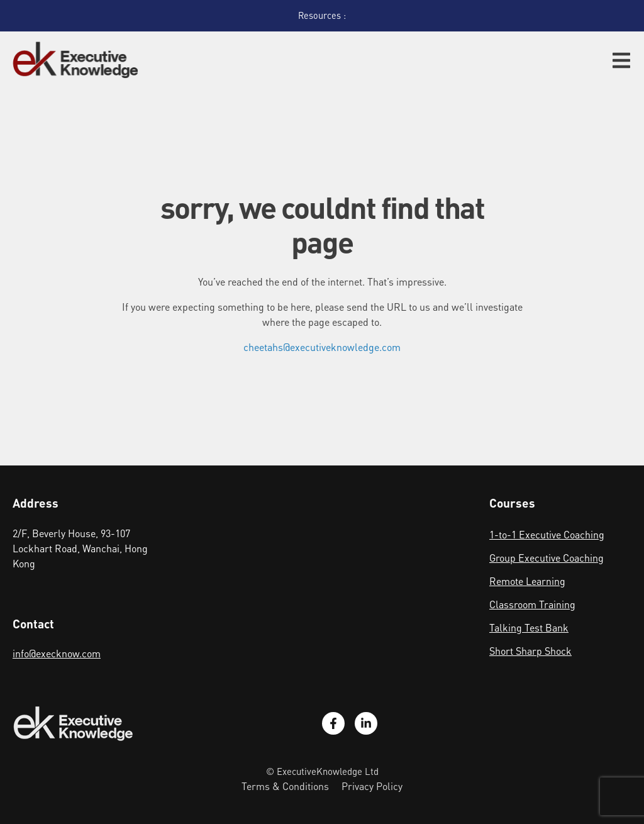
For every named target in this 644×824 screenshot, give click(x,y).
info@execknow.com (57, 653)
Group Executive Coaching (547, 558)
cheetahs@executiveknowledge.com (322, 347)
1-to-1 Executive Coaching (547, 534)
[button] (621, 60)
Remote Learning (527, 581)
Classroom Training (532, 604)
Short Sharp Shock (530, 651)
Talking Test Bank (529, 627)
